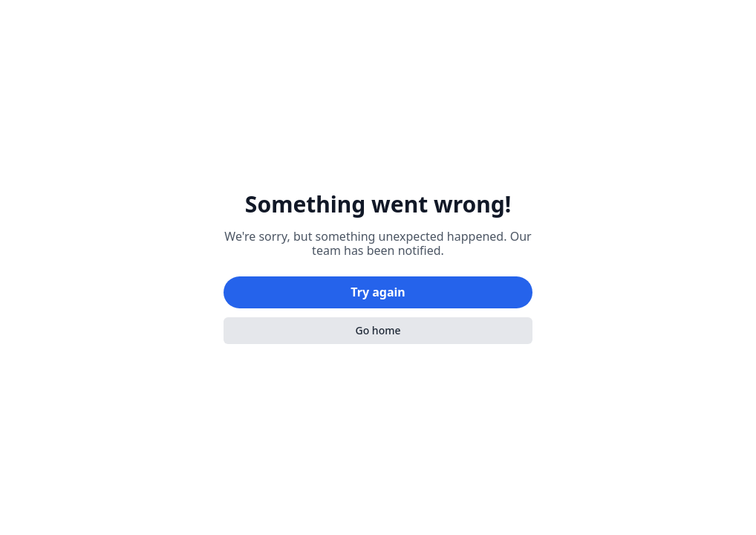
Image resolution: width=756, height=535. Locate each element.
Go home (378, 330)
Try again (378, 292)
